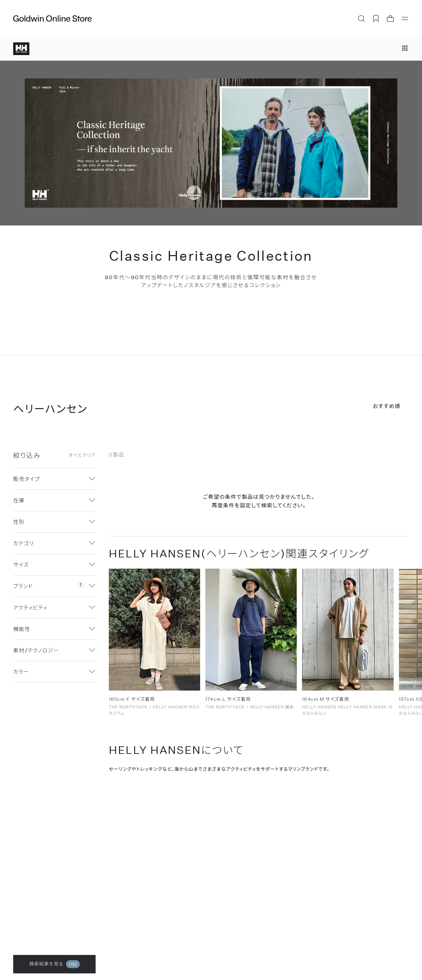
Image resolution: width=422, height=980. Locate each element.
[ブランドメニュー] (405, 49)
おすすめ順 (387, 406)
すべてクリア (82, 455)
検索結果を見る (54, 964)
